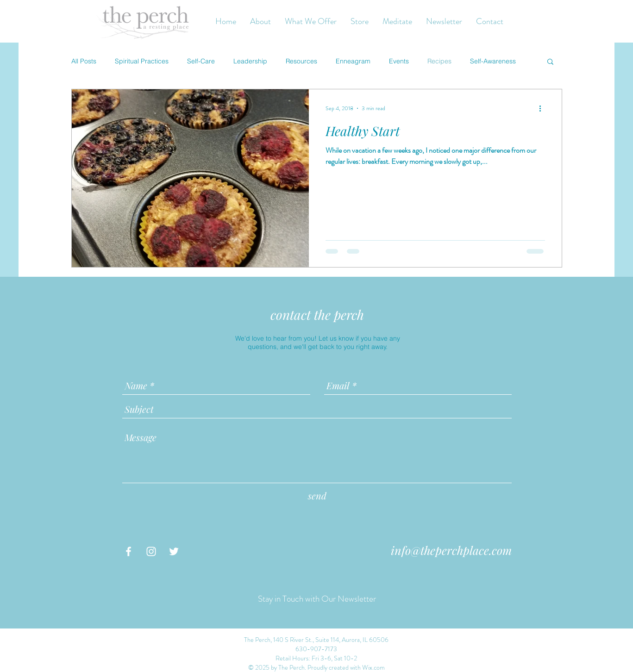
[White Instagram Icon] (151, 551)
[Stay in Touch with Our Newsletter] (317, 599)
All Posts (84, 61)
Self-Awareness (493, 61)
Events (399, 61)
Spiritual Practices (142, 61)
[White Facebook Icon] (128, 551)
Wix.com (373, 667)
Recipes (439, 61)
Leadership (250, 61)
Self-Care (201, 61)
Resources (301, 61)
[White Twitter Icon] (174, 551)
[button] (550, 62)
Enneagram (353, 61)
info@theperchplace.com (451, 550)
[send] (317, 496)
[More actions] (544, 108)
